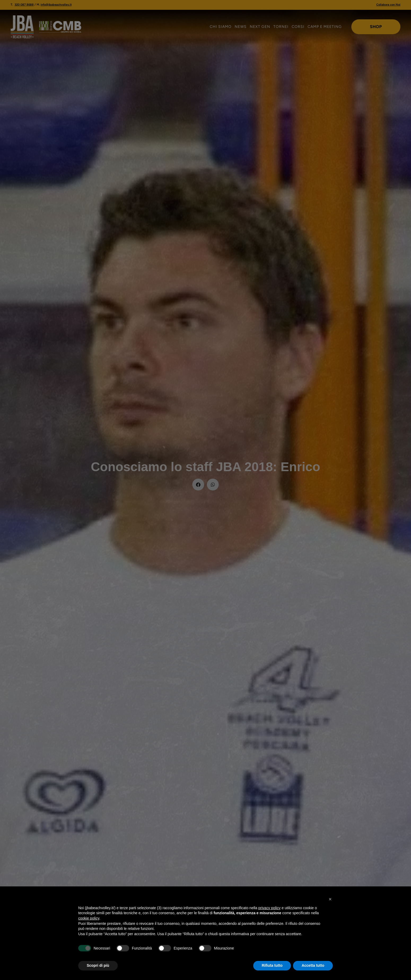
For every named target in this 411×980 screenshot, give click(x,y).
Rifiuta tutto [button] (272, 965)
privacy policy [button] (269, 908)
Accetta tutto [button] (313, 965)
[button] (330, 899)
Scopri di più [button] (98, 965)
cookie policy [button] (89, 918)
